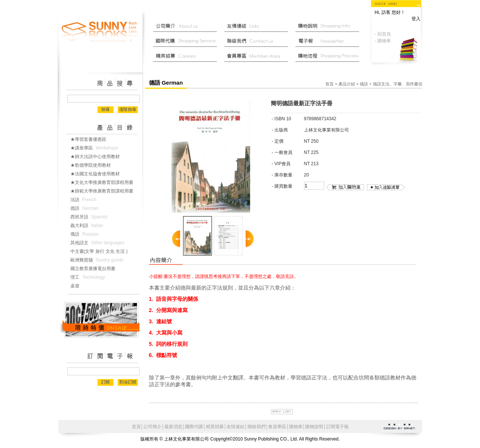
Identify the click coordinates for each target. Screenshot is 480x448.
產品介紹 (347, 84)
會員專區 (277, 427)
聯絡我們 (258, 41)
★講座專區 (96, 148)
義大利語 (88, 225)
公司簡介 (187, 26)
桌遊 (78, 286)
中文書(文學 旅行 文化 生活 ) (102, 251)
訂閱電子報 (337, 427)
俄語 (86, 234)
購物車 (296, 427)
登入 (416, 19)
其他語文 (99, 243)
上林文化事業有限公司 (100, 32)
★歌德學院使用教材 (94, 165)
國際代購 (187, 41)
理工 (89, 277)
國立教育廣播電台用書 (96, 269)
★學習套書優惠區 (91, 139)
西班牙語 (90, 217)
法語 (85, 200)
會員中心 (258, 56)
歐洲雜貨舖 (98, 260)
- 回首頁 (383, 34)
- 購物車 (383, 41)
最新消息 (329, 56)
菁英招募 (187, 56)
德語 (86, 208)
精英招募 (215, 427)
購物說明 (329, 26)
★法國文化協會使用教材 (98, 174)
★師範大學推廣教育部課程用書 (105, 191)
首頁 (329, 84)
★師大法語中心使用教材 (98, 157)
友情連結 (258, 26)
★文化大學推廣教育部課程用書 (105, 182)
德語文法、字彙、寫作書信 (398, 84)
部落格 (329, 41)
